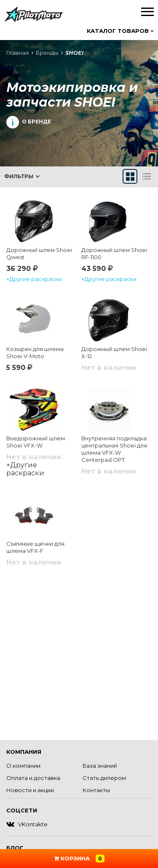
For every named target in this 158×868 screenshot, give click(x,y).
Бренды (47, 53)
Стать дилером (104, 778)
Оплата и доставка (33, 778)
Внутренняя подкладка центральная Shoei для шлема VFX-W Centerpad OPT (114, 449)
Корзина (79, 859)
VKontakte (27, 824)
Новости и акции (30, 790)
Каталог (120, 31)
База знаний (100, 766)
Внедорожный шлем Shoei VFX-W (36, 442)
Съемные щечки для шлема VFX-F (35, 547)
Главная (17, 53)
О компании (23, 766)
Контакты (96, 790)
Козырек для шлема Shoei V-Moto (35, 352)
